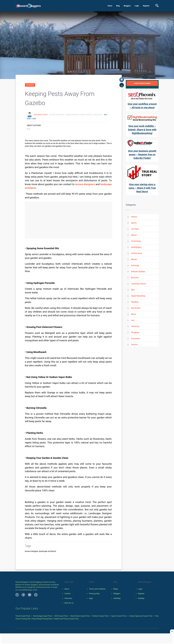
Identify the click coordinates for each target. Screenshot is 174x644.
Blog (118, 6)
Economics (136, 338)
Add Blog (117, 598)
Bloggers (127, 6)
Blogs (116, 589)
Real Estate (136, 308)
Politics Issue (137, 253)
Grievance (68, 598)
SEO (133, 290)
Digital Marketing (138, 296)
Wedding (135, 302)
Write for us (69, 603)
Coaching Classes (138, 284)
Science (134, 345)
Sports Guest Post (119, 616)
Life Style (135, 229)
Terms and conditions (97, 589)
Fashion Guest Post (100, 616)
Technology (136, 241)
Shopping (135, 332)
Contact (67, 594)
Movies (134, 259)
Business (135, 278)
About (67, 589)
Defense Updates (138, 272)
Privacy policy (94, 594)
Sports (134, 223)
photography (136, 247)
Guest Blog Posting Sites (42, 619)
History (134, 217)
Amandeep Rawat (41, 115)
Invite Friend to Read (142, 83)
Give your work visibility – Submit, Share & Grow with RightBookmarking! (142, 130)
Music (134, 314)
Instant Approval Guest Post (141, 616)
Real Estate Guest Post (80, 616)
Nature (134, 235)
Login (137, 6)
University (135, 326)
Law (133, 320)
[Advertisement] (69, 220)
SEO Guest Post (61, 616)
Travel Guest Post (23, 616)
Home (110, 6)
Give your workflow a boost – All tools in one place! (142, 106)
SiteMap (141, 598)
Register (146, 6)
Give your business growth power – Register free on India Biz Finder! (142, 154)
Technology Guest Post (42, 616)
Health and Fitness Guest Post (66, 619)
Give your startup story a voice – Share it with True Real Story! (142, 188)
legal (91, 598)
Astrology (135, 265)
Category (30, 85)
